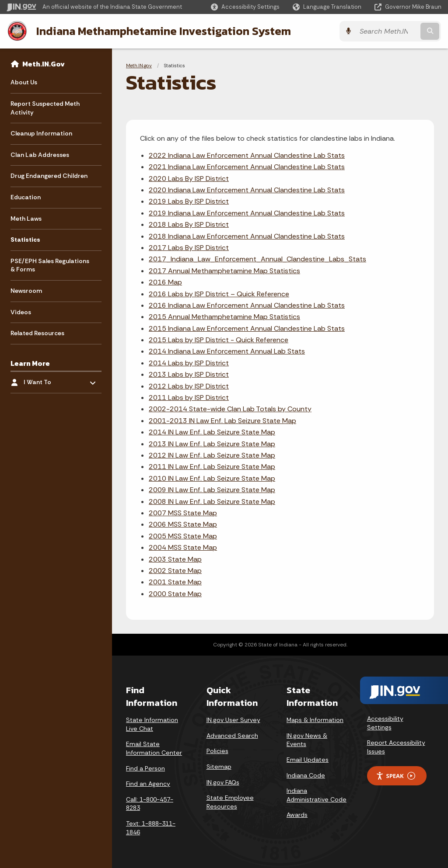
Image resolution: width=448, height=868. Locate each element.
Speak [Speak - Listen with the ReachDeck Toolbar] (395, 776)
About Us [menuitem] (24, 82)
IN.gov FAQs (223, 782)
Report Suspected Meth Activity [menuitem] (45, 108)
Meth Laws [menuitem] (26, 219)
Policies (217, 751)
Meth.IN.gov (139, 66)
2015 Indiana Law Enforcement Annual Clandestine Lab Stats (247, 328)
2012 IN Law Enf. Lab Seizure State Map (212, 455)
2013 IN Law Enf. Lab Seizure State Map (212, 444)
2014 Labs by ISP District (189, 363)
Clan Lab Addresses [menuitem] (40, 155)
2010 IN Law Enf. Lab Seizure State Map (212, 478)
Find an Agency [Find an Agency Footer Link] (148, 784)
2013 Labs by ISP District (189, 374)
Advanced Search (232, 736)
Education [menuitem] (26, 197)
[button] (245, 7)
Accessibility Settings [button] (385, 723)
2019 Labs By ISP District (189, 201)
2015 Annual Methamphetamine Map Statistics (224, 317)
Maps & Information (315, 720)
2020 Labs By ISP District (189, 179)
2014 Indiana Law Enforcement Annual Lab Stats (227, 351)
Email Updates (308, 760)
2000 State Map (175, 594)
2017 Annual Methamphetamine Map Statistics (224, 271)
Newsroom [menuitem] (26, 291)
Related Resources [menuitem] (37, 333)
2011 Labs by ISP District (189, 398)
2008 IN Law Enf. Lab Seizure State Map (212, 502)
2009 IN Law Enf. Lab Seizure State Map (212, 490)
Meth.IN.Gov (44, 64)
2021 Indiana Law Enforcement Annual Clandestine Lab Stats (247, 167)
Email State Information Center (154, 748)
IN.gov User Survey (233, 720)
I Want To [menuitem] (49, 380)
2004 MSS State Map (183, 547)
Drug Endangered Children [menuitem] (49, 176)
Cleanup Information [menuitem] (41, 133)
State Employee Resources (230, 802)
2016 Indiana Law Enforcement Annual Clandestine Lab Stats (247, 305)
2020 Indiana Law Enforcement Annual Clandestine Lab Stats (247, 190)
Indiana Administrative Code (317, 795)
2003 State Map (175, 559)
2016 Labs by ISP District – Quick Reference (219, 293)
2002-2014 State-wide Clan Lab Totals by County (230, 409)
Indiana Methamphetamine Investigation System (163, 31)
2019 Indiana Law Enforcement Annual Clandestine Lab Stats (247, 213)
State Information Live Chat (152, 724)
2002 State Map (175, 571)
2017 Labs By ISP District (189, 248)
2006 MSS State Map (183, 524)
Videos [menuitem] (21, 312)
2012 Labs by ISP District (189, 386)
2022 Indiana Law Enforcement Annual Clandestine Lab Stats (247, 155)
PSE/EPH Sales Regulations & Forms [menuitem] (50, 265)
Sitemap (219, 767)
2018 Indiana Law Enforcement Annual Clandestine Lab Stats (247, 236)
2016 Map (165, 282)
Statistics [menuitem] (25, 240)
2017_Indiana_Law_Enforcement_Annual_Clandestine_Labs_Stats (257, 259)
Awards (297, 815)
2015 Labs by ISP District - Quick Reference (219, 340)
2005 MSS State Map (183, 536)
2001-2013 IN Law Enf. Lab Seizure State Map (222, 421)
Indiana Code (306, 775)
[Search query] (388, 31)
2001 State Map (175, 582)
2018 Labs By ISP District (189, 224)
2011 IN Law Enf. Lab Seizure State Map (212, 467)
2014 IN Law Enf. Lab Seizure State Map (212, 432)
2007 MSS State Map (183, 513)
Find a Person (145, 768)
